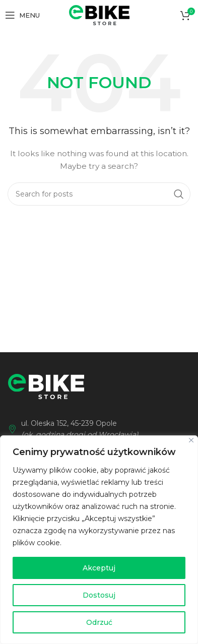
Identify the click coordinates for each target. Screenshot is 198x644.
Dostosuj (99, 595)
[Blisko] (191, 440)
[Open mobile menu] (22, 15)
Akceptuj (99, 568)
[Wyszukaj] (99, 194)
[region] (99, 540)
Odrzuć (99, 622)
